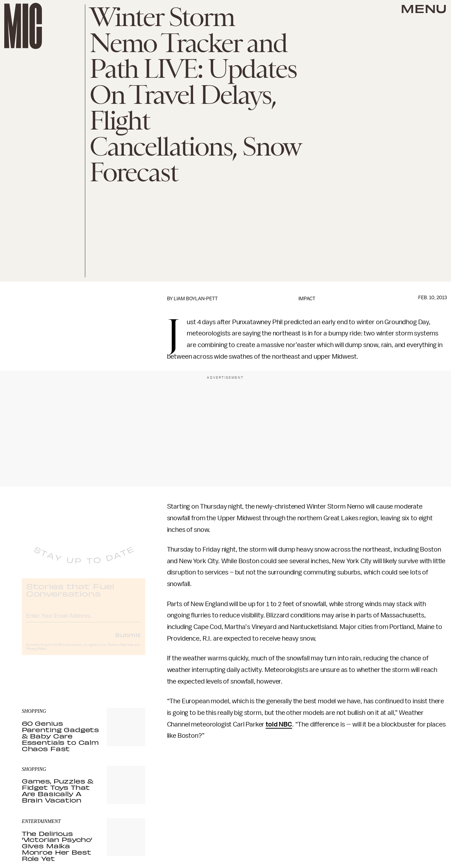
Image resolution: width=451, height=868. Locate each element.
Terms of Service (121, 650)
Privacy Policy (36, 654)
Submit (128, 640)
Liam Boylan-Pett (196, 299)
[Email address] (84, 620)
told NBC (279, 724)
